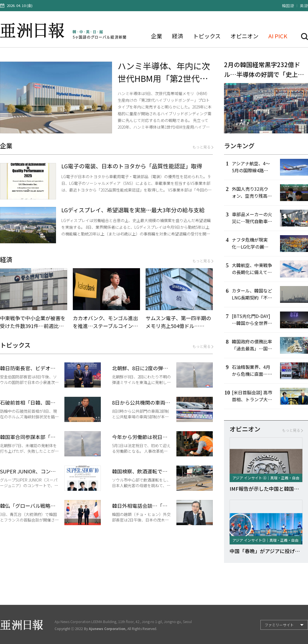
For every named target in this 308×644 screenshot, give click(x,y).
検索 (305, 36)
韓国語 (288, 6)
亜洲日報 (33, 31)
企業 (157, 36)
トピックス (207, 36)
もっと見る (203, 147)
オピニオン (244, 36)
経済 (178, 36)
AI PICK (278, 36)
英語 (304, 6)
